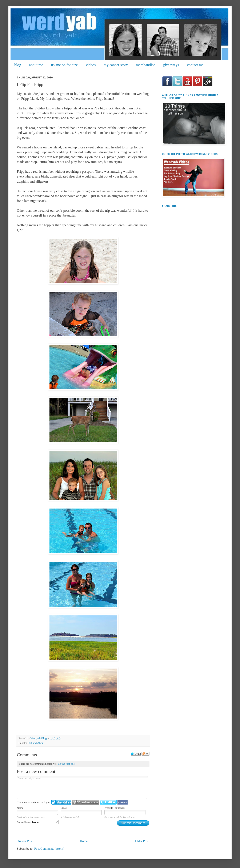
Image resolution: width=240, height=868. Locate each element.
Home (84, 841)
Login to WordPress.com (86, 802)
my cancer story (116, 65)
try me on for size (65, 65)
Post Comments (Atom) (49, 849)
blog (18, 65)
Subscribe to (38, 822)
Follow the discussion (146, 754)
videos (91, 65)
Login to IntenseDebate (61, 802)
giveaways (171, 65)
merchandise (145, 65)
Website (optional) (115, 808)
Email (64, 808)
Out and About (36, 743)
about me (36, 65)
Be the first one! (67, 764)
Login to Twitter (108, 802)
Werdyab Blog (39, 738)
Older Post (142, 841)
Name (20, 808)
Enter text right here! (83, 787)
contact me (195, 65)
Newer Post (25, 841)
